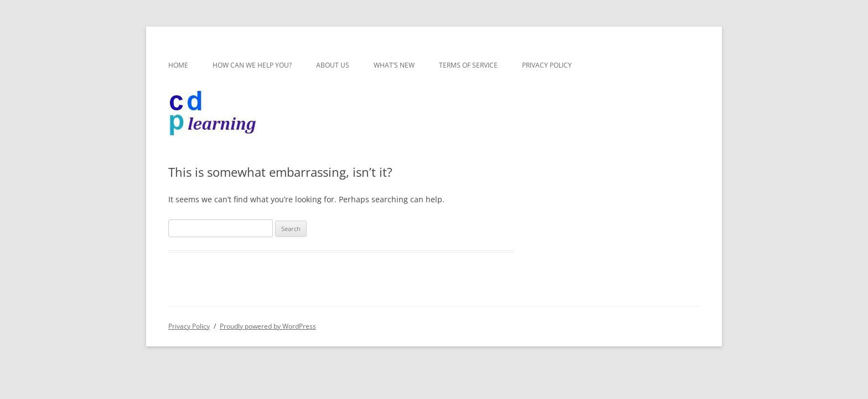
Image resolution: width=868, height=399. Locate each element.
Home (178, 65)
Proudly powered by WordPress (268, 326)
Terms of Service (468, 65)
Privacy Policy (547, 65)
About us (333, 65)
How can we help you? (252, 65)
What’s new (394, 65)
